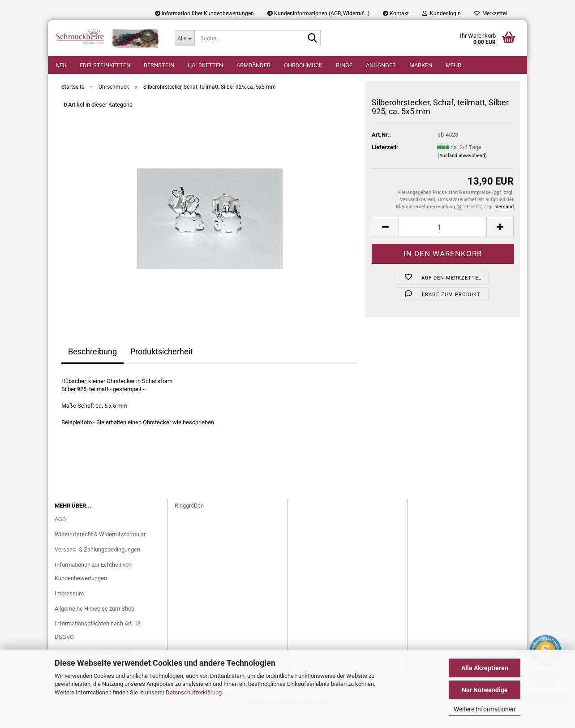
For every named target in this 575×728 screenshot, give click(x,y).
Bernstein (159, 65)
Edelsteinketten (105, 65)
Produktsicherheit (162, 365)
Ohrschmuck (303, 65)
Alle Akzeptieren (485, 668)
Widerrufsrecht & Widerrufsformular (100, 548)
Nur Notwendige (485, 690)
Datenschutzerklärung (194, 692)
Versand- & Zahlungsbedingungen (97, 563)
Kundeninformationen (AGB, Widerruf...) (318, 13)
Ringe (344, 65)
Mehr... (455, 65)
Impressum (69, 607)
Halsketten (205, 65)
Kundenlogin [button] (442, 13)
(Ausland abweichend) (462, 169)
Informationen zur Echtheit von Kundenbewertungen (93, 585)
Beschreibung (92, 365)
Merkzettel (491, 13)
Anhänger (381, 65)
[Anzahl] (443, 240)
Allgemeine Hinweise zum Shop (94, 622)
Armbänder (253, 65)
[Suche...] (185, 38)
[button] (385, 240)
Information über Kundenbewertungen (204, 13)
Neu (61, 65)
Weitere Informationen (485, 709)
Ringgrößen (189, 519)
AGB (60, 532)
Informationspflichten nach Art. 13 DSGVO (98, 644)
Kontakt (396, 13)
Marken (421, 65)
